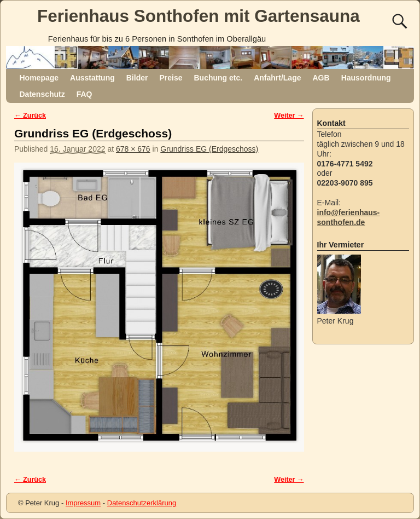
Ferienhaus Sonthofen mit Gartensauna (199, 16)
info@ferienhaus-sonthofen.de (349, 217)
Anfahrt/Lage (277, 78)
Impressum (83, 503)
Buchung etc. (218, 78)
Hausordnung (366, 78)
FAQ (84, 94)
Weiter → (289, 116)
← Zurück (30, 116)
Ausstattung (92, 78)
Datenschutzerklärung (142, 503)
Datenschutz (42, 94)
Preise (171, 78)
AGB (321, 78)
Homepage (39, 78)
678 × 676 (133, 149)
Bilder (137, 78)
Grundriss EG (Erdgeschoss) (209, 149)
